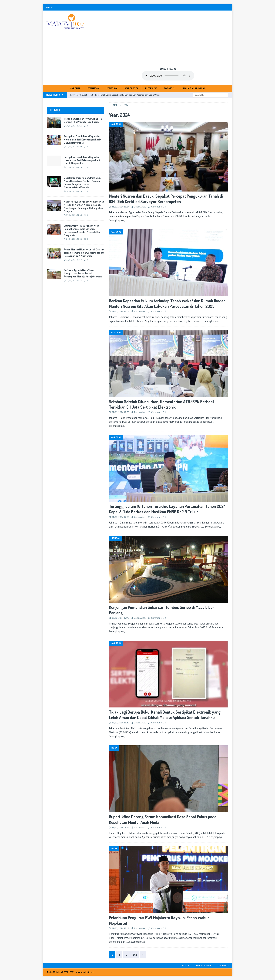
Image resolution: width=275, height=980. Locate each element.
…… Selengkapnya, (210, 321)
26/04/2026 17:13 (74, 191)
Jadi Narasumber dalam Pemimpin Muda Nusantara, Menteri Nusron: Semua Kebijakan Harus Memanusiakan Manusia (82, 183)
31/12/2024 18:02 (120, 311)
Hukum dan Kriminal (193, 88)
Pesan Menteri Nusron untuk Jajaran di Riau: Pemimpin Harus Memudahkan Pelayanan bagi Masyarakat (84, 253)
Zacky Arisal (140, 207)
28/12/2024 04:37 (120, 828)
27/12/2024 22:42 (120, 928)
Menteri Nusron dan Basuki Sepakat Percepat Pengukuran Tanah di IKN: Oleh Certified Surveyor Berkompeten (166, 199)
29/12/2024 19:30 (120, 723)
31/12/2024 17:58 (120, 412)
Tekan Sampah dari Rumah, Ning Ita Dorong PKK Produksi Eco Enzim (83, 120)
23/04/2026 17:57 (74, 260)
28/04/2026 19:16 (74, 126)
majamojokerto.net (85, 972)
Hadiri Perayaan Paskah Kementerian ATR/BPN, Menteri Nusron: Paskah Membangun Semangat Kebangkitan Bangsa (84, 206)
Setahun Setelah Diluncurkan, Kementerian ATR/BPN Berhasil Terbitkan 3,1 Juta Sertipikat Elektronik (162, 404)
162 (135, 955)
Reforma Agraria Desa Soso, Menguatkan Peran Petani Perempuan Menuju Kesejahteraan (83, 273)
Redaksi (185, 965)
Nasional (75, 88)
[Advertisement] (168, 39)
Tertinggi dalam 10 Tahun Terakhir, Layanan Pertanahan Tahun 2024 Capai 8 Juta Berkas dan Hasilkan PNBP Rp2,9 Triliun (167, 509)
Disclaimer (223, 965)
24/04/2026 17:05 (74, 239)
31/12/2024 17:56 (120, 517)
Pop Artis (169, 88)
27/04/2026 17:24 (74, 147)
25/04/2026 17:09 (74, 215)
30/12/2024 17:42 (120, 618)
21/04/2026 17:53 (74, 281)
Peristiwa (112, 88)
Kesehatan (93, 88)
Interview (151, 88)
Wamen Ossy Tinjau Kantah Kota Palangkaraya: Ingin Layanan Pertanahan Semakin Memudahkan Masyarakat (83, 230)
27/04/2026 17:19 (74, 167)
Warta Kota (131, 88)
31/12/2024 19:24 (120, 207)
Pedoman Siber (204, 965)
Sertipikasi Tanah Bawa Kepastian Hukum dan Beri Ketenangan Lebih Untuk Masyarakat (83, 140)
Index (49, 7)
